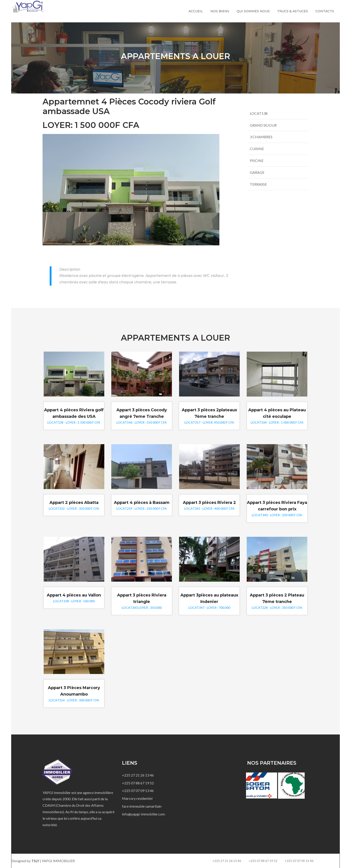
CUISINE (257, 149)
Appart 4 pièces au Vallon (74, 595)
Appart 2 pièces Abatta (74, 503)
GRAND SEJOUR (263, 125)
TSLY (36, 861)
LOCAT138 (259, 113)
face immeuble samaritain (142, 806)
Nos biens (220, 11)
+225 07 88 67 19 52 (138, 783)
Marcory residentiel (137, 798)
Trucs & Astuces (293, 11)
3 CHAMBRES (261, 137)
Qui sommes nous (253, 11)
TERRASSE (258, 184)
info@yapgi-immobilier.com (143, 814)
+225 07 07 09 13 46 (138, 791)
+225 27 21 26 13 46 (138, 775)
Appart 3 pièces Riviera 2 (209, 503)
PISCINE (257, 160)
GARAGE (257, 172)
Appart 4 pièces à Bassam (142, 503)
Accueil (196, 11)
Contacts (325, 11)
